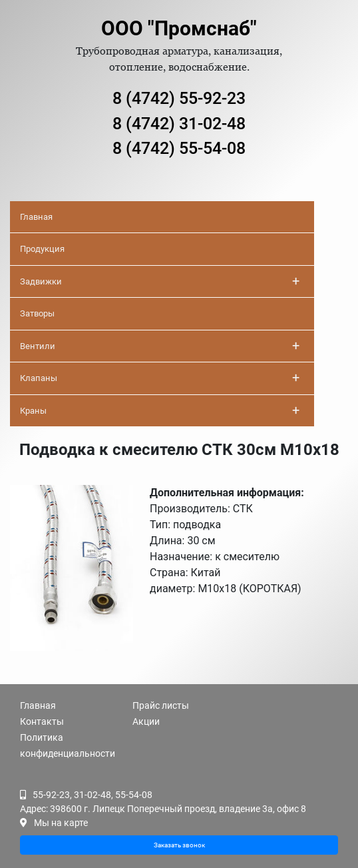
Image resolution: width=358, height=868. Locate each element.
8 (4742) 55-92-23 (179, 98)
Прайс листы (161, 705)
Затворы (37, 313)
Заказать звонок (179, 845)
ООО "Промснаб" (179, 28)
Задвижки (160, 281)
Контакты (42, 721)
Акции (146, 721)
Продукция (42, 249)
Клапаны (160, 378)
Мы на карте (61, 823)
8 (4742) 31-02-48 (179, 124)
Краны (160, 410)
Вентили (160, 346)
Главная (36, 217)
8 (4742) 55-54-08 (179, 148)
